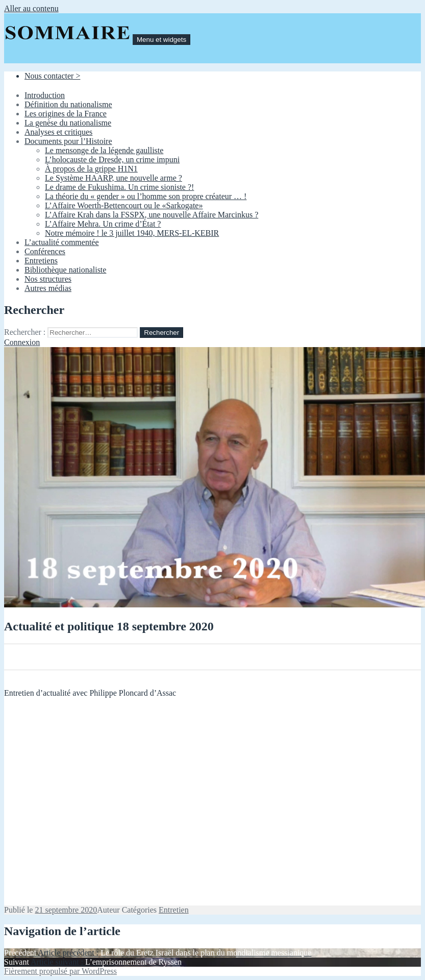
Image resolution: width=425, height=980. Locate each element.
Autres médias (48, 288)
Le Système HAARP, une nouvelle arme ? (114, 178)
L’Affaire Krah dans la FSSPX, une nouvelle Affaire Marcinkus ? (152, 215)
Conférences (45, 251)
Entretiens (41, 261)
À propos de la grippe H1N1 (91, 169)
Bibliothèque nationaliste (65, 270)
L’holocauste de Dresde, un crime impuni (112, 160)
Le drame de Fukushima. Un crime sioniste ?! (119, 187)
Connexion (22, 342)
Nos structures (48, 279)
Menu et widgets (161, 40)
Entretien (174, 910)
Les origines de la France (66, 114)
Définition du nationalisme (68, 104)
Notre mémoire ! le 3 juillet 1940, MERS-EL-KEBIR (132, 233)
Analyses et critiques (58, 132)
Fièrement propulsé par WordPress (60, 971)
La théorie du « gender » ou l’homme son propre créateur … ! (146, 196)
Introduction (45, 95)
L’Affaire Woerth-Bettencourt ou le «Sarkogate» (124, 205)
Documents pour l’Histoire (68, 141)
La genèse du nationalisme (68, 123)
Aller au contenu (31, 8)
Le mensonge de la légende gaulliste (104, 150)
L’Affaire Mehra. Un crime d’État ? (103, 224)
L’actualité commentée (62, 242)
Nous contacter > (52, 76)
